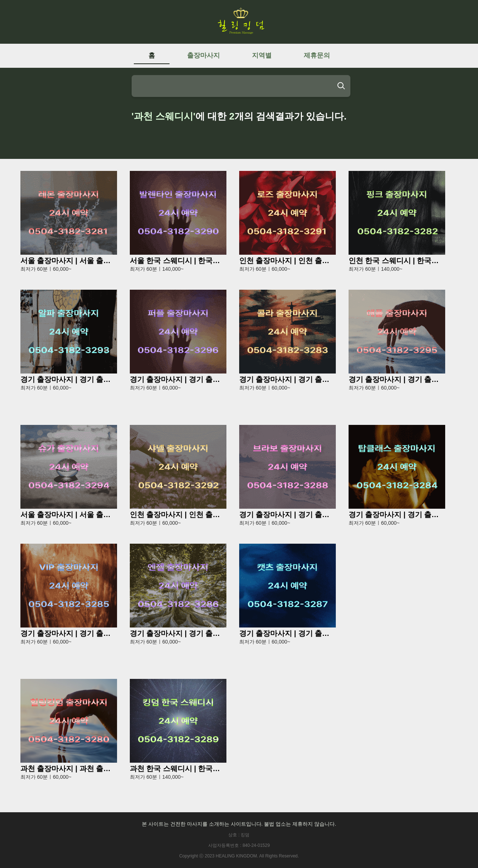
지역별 (262, 55)
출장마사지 (203, 55)
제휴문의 (317, 55)
